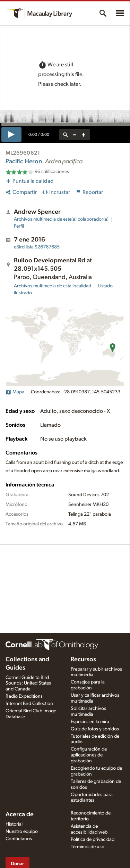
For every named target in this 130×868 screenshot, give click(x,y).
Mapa (15, 392)
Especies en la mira (90, 722)
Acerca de (20, 814)
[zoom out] (75, 135)
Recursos (83, 660)
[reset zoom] (66, 135)
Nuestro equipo (22, 832)
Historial (14, 824)
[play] (11, 134)
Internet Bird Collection (29, 704)
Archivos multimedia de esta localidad (53, 286)
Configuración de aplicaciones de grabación (89, 755)
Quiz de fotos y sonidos (95, 729)
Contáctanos (19, 839)
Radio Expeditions (24, 696)
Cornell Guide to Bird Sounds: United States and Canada (28, 683)
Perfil (19, 226)
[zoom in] (84, 135)
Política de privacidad (93, 840)
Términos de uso (88, 847)
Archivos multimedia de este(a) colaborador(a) (61, 219)
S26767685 (37, 247)
